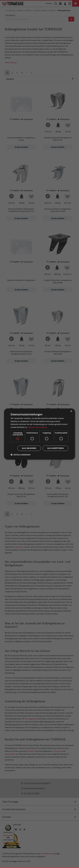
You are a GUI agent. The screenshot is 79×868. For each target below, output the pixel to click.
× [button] (71, 411)
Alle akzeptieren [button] (55, 448)
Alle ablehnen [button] (29, 448)
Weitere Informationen (38, 427)
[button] (21, 455)
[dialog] (40, 434)
